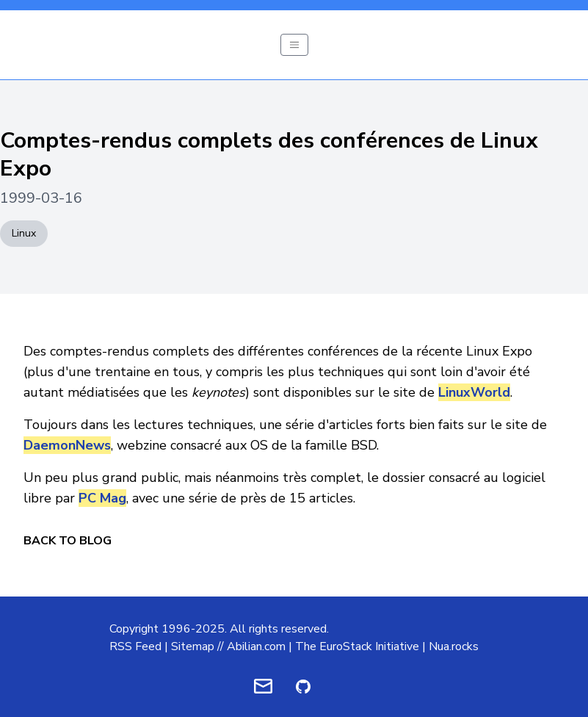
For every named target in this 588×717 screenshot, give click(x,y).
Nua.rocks (454, 646)
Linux (24, 233)
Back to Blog (68, 541)
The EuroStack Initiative (357, 646)
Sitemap (193, 646)
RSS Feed (135, 646)
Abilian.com (256, 646)
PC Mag (102, 498)
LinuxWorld (474, 392)
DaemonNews (67, 445)
